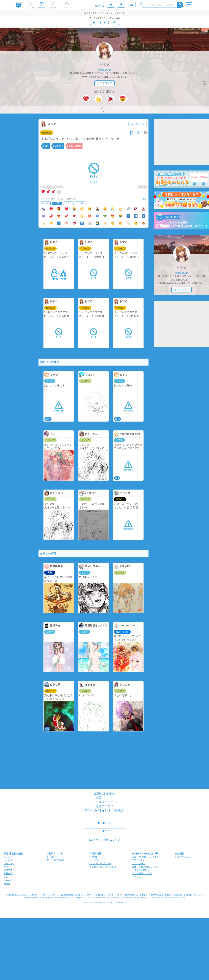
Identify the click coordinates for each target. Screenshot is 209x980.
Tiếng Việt (9, 863)
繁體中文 (8, 873)
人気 (57, 203)
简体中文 (8, 870)
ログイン (104, 822)
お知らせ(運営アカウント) (145, 857)
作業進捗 (47, 133)
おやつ (68, 203)
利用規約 (94, 857)
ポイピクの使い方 (55, 860)
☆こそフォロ (104, 83)
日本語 (7, 883)
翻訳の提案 (18, 853)
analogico (111, 902)
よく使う (45, 203)
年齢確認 (93, 182)
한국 (6, 867)
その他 (80, 203)
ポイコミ (136, 877)
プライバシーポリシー (100, 863)
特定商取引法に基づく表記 (102, 867)
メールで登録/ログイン (105, 839)
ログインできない (141, 870)
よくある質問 (139, 863)
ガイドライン (96, 860)
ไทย (6, 877)
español (8, 860)
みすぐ (104, 65)
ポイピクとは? (54, 857)
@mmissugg (104, 70)
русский (8, 880)
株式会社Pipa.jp (183, 857)
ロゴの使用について (142, 873)
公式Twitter (138, 860)
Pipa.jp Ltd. (123, 902)
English (7, 857)
